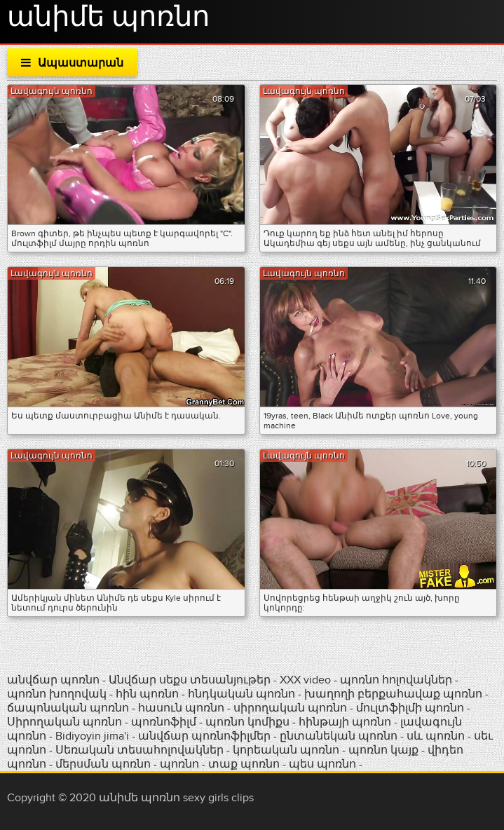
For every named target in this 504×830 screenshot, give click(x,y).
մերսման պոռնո (103, 764)
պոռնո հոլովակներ (397, 680)
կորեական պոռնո (286, 750)
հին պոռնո (147, 694)
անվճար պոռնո (53, 680)
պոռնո (179, 764)
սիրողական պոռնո (290, 708)
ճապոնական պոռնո (68, 708)
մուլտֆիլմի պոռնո (410, 708)
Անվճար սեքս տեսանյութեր (191, 680)
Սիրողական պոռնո (64, 722)
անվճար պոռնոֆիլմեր (204, 736)
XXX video (307, 680)
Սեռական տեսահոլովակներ (141, 750)
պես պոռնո (322, 764)
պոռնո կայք (383, 750)
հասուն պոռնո (181, 708)
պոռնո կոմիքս (247, 722)
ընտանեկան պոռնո (339, 736)
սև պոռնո (436, 736)
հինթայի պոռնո (345, 722)
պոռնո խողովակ (57, 694)
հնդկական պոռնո (241, 694)
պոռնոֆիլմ (164, 722)
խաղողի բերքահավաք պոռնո (393, 694)
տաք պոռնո (244, 764)
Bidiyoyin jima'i (92, 736)
